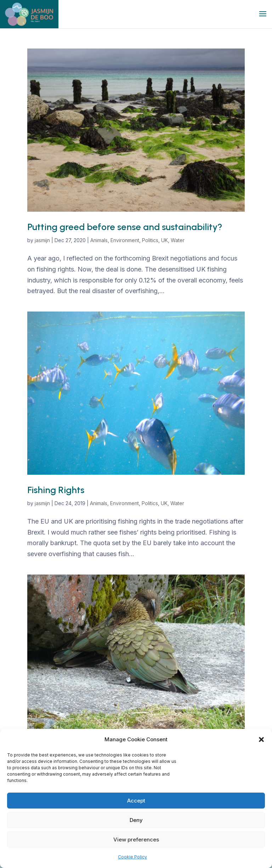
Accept (136, 801)
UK (165, 240)
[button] (261, 739)
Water (178, 240)
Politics (150, 240)
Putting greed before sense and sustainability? (125, 227)
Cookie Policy (132, 857)
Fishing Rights (56, 490)
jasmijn (42, 240)
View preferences (136, 840)
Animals (99, 240)
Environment (125, 240)
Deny (136, 820)
